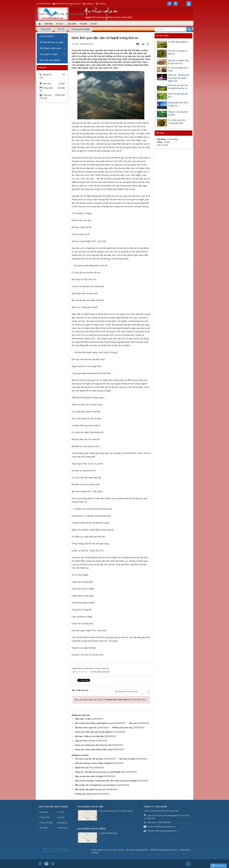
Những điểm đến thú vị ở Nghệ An (178, 104)
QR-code (44, 850)
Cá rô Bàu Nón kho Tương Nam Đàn (176, 122)
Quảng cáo (63, 823)
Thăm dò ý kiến (47, 823)
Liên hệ (61, 817)
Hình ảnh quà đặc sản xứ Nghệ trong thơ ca (178, 87)
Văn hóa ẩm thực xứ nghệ (51, 42)
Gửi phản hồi (218, 866)
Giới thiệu (44, 812)
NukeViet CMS (142, 850)
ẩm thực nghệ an (118, 850)
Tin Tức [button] (60, 25)
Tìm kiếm (44, 828)
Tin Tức (61, 812)
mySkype (90, 4)
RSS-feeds (63, 828)
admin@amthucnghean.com (68, 4)
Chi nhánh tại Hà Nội (90, 807)
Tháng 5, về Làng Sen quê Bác (178, 113)
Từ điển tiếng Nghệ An (178, 42)
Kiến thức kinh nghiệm (50, 60)
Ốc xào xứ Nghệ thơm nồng (178, 69)
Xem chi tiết (162, 145)
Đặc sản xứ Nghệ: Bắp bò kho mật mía (178, 62)
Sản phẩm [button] (72, 24)
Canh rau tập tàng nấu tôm (178, 95)
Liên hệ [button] (94, 24)
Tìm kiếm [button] (83, 24)
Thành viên (45, 817)
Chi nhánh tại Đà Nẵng (92, 829)
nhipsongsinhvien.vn (168, 850)
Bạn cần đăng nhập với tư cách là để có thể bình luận (110, 700)
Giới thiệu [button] (49, 24)
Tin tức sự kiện (46, 36)
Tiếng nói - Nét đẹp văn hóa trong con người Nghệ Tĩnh (178, 78)
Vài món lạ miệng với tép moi (177, 52)
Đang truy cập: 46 (60, 850)
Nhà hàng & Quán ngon (50, 48)
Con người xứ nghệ (48, 54)
